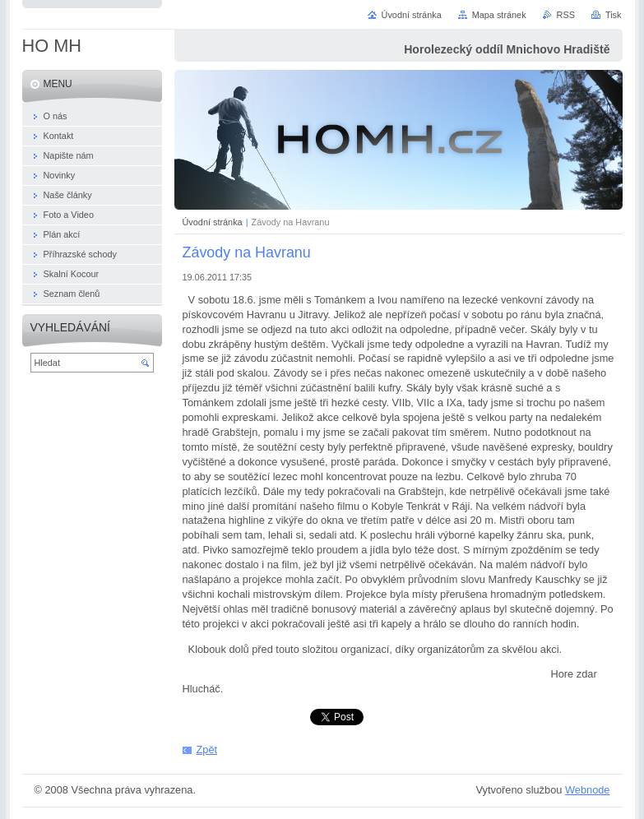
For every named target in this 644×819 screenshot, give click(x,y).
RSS (566, 15)
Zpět (207, 750)
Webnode (588, 790)
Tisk (614, 15)
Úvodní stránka (213, 222)
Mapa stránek (499, 15)
